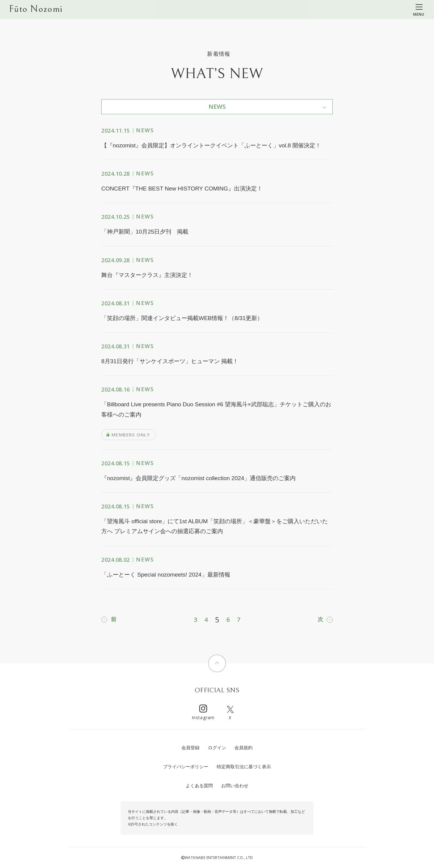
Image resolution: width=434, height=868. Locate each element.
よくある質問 (199, 786)
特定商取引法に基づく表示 (244, 767)
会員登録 (190, 748)
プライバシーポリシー (186, 767)
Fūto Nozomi (36, 9)
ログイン (217, 748)
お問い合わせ (235, 786)
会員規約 (244, 748)
